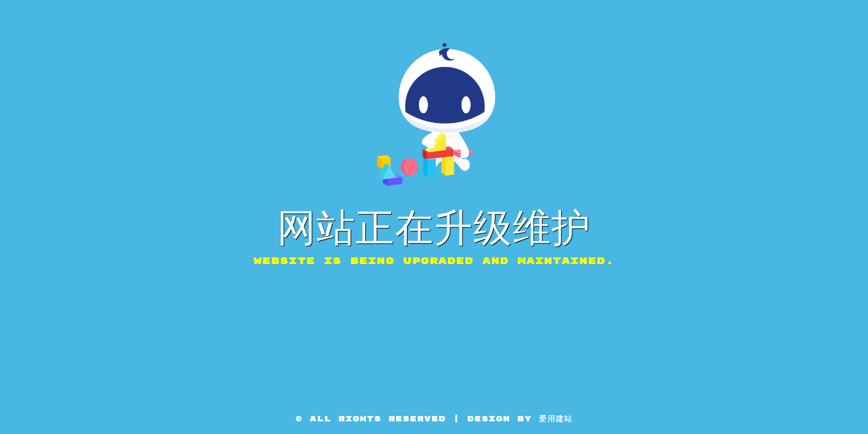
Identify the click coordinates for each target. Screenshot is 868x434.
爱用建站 (556, 419)
